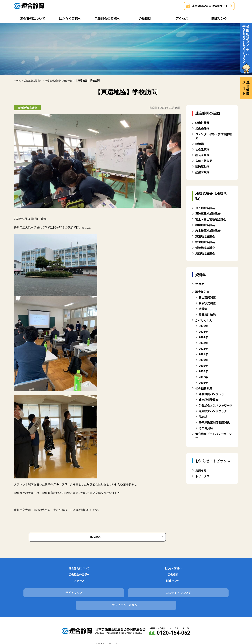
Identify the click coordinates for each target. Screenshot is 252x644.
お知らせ (201, 470)
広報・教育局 (204, 161)
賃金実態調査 (207, 298)
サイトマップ (50, 586)
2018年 (203, 371)
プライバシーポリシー (202, 586)
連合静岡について (30, 572)
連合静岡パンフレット (213, 394)
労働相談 (145, 572)
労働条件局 (202, 128)
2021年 (203, 354)
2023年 (203, 343)
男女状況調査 (207, 303)
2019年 (203, 366)
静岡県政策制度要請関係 (214, 423)
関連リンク (222, 572)
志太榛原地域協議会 (208, 231)
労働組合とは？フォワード (216, 406)
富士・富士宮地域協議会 (211, 219)
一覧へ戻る (94, 538)
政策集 (203, 309)
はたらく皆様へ (69, 572)
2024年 (203, 337)
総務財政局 (202, 172)
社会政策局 (202, 150)
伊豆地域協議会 (205, 208)
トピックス (202, 476)
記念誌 (203, 417)
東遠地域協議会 (205, 237)
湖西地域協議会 (205, 254)
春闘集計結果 (207, 315)
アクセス (183, 572)
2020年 (203, 360)
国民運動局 (202, 167)
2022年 (203, 349)
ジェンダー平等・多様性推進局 (213, 136)
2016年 (203, 383)
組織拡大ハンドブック (213, 411)
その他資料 (206, 428)
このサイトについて (126, 586)
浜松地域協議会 (205, 248)
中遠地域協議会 (205, 242)
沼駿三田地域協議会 (208, 214)
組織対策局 (202, 123)
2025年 (203, 332)
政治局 (199, 144)
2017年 (203, 377)
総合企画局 (202, 155)
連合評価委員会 (209, 400)
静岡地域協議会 (205, 225)
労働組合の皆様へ (107, 572)
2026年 (203, 326)
